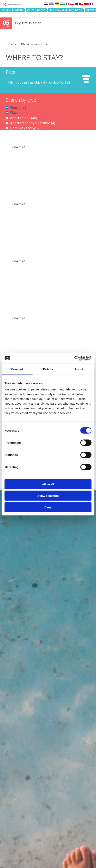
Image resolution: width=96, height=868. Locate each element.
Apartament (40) (24, 118)
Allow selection (48, 496)
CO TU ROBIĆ (36, 10)
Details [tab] (48, 369)
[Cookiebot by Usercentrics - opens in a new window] (74, 358)
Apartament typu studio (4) (33, 123)
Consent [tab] (17, 369)
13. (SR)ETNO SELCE (28, 23)
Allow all (48, 484)
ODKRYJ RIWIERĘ (12, 10)
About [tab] (79, 369)
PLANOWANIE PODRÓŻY (65, 10)
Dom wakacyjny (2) (25, 128)
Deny (48, 507)
